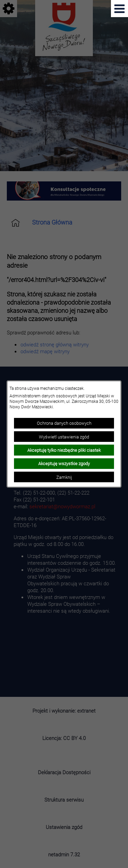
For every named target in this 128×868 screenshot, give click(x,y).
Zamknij (64, 477)
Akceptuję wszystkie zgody (64, 463)
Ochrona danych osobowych (64, 423)
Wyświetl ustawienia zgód (64, 437)
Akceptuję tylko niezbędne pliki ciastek (64, 450)
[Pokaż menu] (119, 9)
